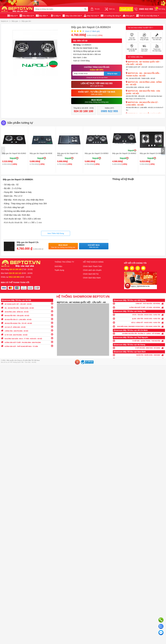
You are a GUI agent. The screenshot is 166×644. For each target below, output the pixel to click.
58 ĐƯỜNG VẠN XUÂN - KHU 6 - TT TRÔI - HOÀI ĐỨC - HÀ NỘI (27, 338)
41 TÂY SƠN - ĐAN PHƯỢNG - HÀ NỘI (27, 334)
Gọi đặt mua (94, 246)
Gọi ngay (161, 620)
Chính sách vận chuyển (92, 270)
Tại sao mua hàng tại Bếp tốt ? (140, 28)
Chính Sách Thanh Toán (93, 266)
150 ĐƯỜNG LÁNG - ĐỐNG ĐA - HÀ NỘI (27, 311)
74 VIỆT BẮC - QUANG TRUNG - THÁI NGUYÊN (139, 341)
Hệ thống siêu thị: (135, 57)
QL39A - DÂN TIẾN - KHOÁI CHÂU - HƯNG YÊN (139, 319)
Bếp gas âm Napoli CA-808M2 (124, 153)
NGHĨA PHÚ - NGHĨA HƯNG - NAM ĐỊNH (139, 355)
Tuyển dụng (59, 270)
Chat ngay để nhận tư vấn (161, 633)
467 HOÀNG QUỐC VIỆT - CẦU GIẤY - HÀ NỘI (27, 304)
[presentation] (3, 150)
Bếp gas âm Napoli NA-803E (41, 153)
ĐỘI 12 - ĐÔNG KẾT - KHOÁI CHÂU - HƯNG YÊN (139, 323)
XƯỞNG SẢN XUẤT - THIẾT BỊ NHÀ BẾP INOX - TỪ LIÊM (27, 346)
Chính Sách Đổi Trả (91, 274)
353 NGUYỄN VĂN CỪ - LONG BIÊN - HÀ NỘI (27, 319)
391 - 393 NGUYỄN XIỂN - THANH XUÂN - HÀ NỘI (27, 307)
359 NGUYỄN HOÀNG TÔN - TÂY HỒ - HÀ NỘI (27, 323)
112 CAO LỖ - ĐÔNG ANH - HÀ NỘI (27, 327)
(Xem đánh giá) (92, 31)
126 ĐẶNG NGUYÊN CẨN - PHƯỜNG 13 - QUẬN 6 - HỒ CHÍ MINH (139, 334)
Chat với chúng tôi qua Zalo (161, 626)
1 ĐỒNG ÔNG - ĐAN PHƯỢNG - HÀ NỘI (27, 330)
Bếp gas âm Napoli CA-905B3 (97, 153)
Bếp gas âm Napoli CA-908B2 (152, 153)
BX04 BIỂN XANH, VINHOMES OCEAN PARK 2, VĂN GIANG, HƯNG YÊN (139, 326)
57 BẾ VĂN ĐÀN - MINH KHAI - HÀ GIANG (139, 348)
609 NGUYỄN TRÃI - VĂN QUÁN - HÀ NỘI (27, 315)
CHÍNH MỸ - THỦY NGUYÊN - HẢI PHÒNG (139, 304)
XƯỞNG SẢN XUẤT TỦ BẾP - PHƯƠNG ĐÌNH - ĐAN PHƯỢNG (27, 342)
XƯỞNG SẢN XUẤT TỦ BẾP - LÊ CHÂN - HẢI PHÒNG (139, 307)
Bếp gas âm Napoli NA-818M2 (14, 153)
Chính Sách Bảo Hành (92, 278)
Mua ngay (63, 246)
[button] (147, 16)
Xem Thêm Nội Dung (56, 233)
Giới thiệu (59, 266)
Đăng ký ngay (112, 74)
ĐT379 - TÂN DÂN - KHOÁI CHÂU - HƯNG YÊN (139, 315)
